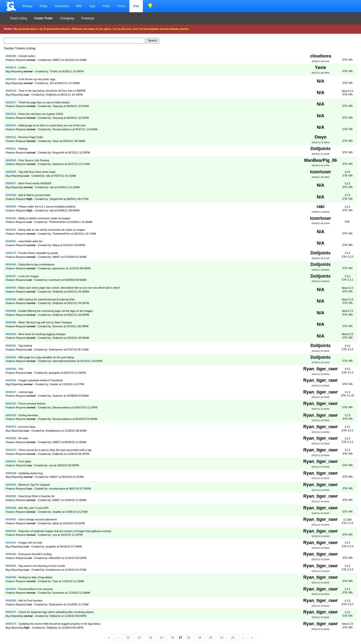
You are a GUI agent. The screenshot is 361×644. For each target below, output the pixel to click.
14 (150, 638)
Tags (92, 6)
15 (161, 638)
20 (211, 638)
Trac (136, 6)
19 (199, 638)
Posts (44, 6)
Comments (62, 6)
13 (139, 638)
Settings (27, 6)
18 (188, 638)
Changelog (67, 18)
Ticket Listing (18, 18)
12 (128, 638)
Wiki (79, 6)
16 (173, 638)
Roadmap (88, 18)
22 (233, 638)
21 (222, 638)
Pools (106, 6)
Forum (121, 6)
